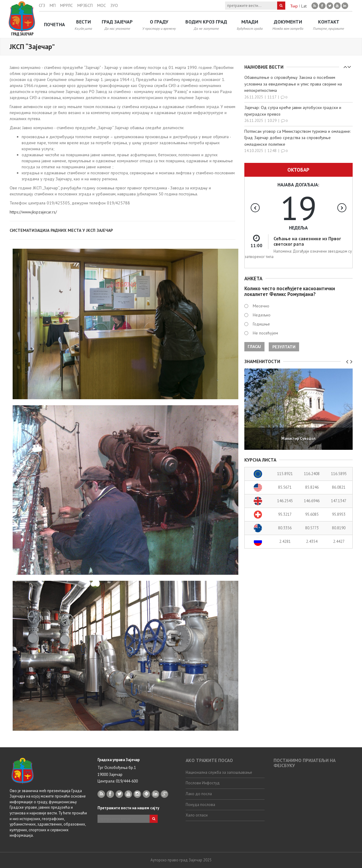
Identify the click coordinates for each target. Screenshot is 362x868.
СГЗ (42, 5)
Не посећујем (265, 333)
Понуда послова (200, 805)
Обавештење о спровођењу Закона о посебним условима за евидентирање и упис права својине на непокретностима (293, 84)
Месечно (261, 306)
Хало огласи (197, 815)
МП (53, 5)
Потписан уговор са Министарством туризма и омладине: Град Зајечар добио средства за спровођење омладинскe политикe (298, 137)
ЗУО (114, 5)
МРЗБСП (85, 5)
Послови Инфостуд (203, 783)
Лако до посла (199, 794)
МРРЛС (67, 5)
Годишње (261, 324)
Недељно (262, 315)
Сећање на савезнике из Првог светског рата (307, 241)
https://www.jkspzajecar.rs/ (33, 212)
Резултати (284, 347)
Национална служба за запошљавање (219, 772)
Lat (304, 6)
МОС (102, 5)
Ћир (294, 6)
